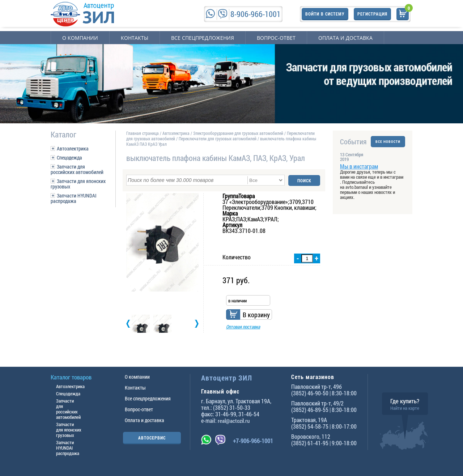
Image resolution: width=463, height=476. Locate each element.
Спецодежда (69, 158)
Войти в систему (325, 14)
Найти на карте (405, 408)
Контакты (135, 38)
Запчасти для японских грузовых (78, 184)
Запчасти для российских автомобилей (77, 169)
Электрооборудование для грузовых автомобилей (239, 133)
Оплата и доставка (345, 38)
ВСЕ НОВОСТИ (388, 142)
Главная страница (143, 133)
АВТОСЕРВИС (152, 438)
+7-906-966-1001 (253, 441)
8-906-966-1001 (256, 14)
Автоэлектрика (73, 148)
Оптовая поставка (243, 326)
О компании (80, 38)
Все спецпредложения (203, 38)
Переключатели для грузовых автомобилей (218, 139)
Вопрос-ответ (276, 38)
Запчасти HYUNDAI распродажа (74, 198)
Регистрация (372, 14)
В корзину (256, 314)
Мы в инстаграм (359, 166)
